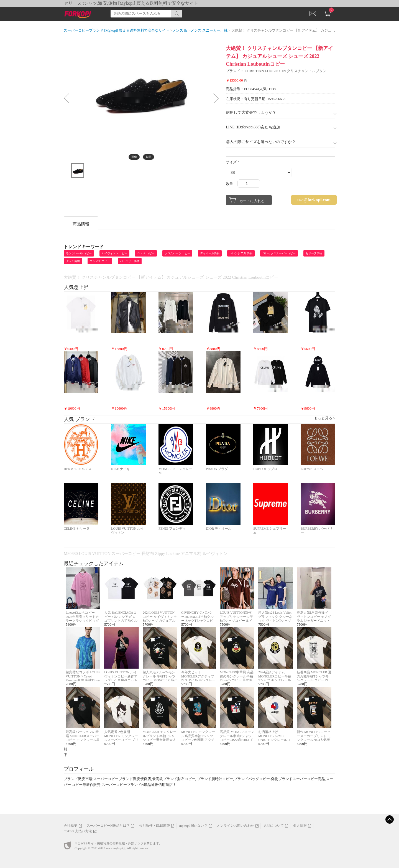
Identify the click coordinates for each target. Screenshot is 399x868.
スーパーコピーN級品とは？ (108, 826)
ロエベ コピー (146, 253)
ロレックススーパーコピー (279, 253)
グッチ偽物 (73, 261)
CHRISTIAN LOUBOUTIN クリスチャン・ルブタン (286, 71)
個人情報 (300, 826)
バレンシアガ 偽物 (241, 253)
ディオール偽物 (210, 253)
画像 (134, 157)
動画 (149, 157)
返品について (274, 826)
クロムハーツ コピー (177, 253)
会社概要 (71, 826)
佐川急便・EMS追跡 (154, 826)
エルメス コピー (100, 261)
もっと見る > (325, 418)
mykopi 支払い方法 (78, 831)
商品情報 (81, 224)
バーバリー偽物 (130, 261)
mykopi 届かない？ (193, 826)
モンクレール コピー (79, 253)
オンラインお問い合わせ (236, 826)
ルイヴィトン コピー (115, 253)
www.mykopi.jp (116, 848)
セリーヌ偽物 (314, 253)
